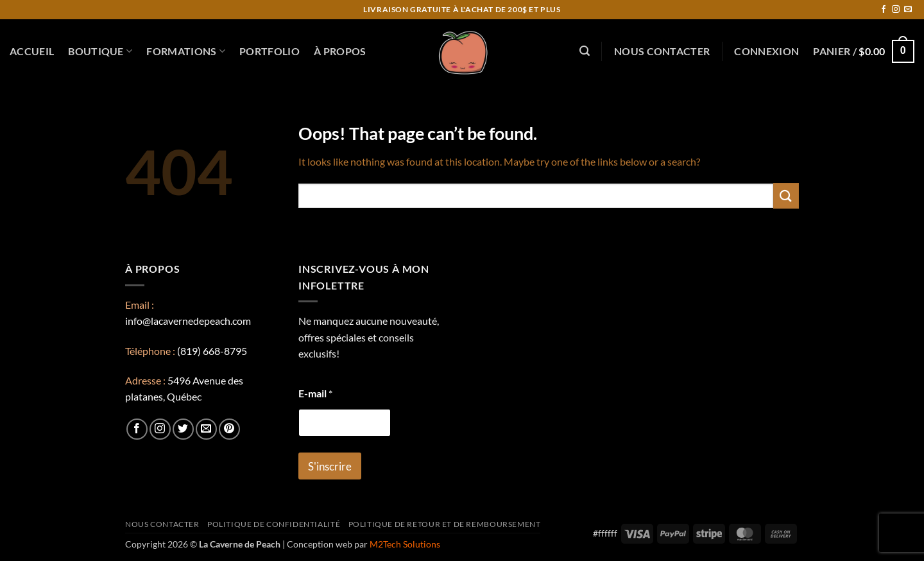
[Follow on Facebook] (884, 10)
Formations (186, 51)
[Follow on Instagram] (896, 10)
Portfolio (269, 51)
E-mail (315, 393)
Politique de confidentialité (274, 524)
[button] (585, 51)
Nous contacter (662, 51)
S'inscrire (330, 466)
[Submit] (786, 195)
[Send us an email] (908, 10)
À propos (340, 51)
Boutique (100, 51)
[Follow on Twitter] (183, 429)
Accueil (32, 51)
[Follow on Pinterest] (229, 429)
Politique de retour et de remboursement (445, 524)
